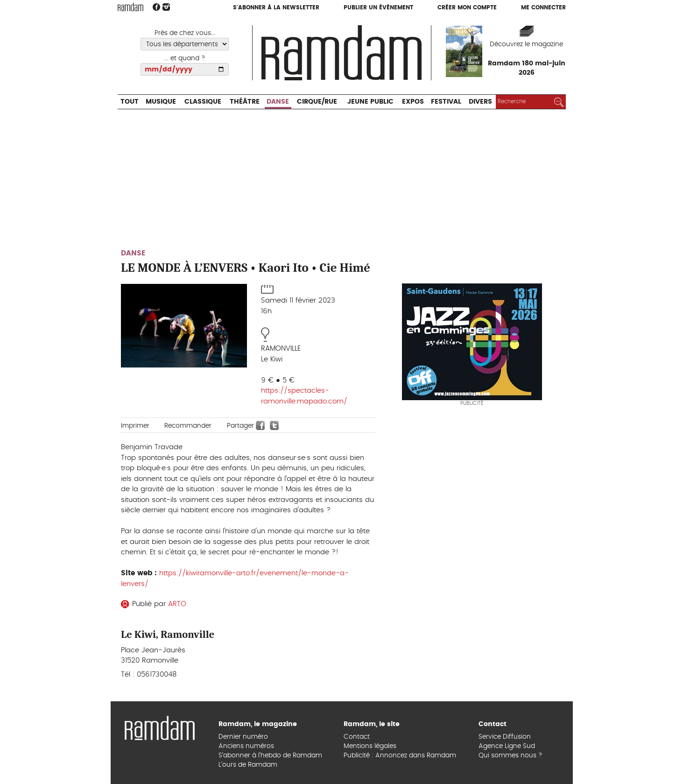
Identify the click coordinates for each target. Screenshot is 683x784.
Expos (413, 102)
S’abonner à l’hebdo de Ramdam (270, 756)
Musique (161, 102)
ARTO (177, 604)
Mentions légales (370, 746)
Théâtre (245, 102)
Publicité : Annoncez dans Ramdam (400, 756)
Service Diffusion (505, 737)
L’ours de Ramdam (248, 765)
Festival (446, 102)
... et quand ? (185, 58)
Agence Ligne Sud (507, 746)
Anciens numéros (246, 746)
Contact (357, 737)
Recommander (188, 426)
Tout (130, 102)
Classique (203, 102)
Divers (480, 102)
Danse (278, 102)
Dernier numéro (243, 737)
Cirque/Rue (317, 102)
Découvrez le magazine (526, 44)
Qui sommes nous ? (510, 756)
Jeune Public (370, 102)
